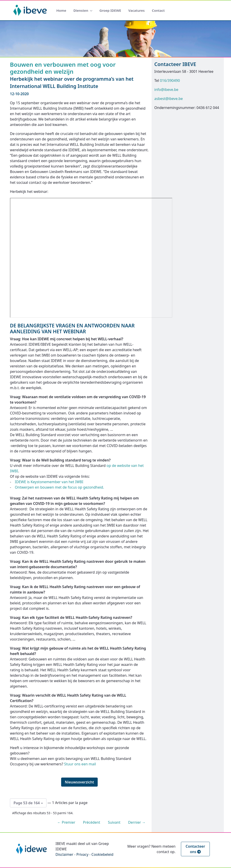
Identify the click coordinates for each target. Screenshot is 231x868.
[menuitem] (61, 11)
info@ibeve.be (166, 90)
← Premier (66, 822)
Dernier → (137, 822)
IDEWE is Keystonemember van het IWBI (49, 482)
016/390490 (170, 80)
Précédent (92, 822)
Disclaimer (64, 854)
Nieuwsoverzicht (79, 782)
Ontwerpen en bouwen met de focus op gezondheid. (60, 487)
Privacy (82, 854)
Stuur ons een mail (80, 764)
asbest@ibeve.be (169, 99)
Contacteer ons (195, 849)
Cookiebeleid (102, 854)
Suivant (114, 822)
